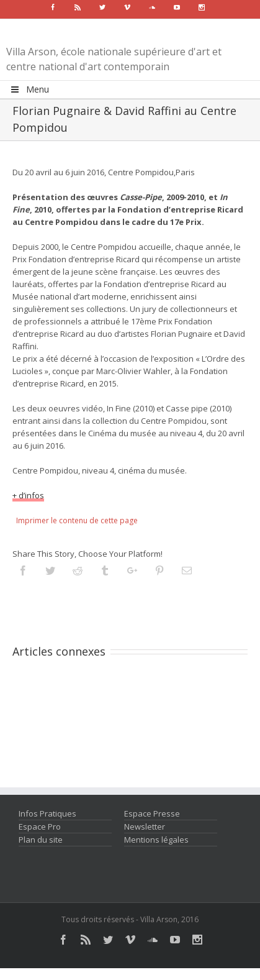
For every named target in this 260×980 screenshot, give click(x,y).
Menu (29, 89)
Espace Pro (40, 827)
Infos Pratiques (47, 813)
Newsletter (145, 827)
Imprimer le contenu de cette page (77, 520)
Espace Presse (152, 813)
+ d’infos (28, 495)
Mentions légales (156, 840)
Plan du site (41, 840)
